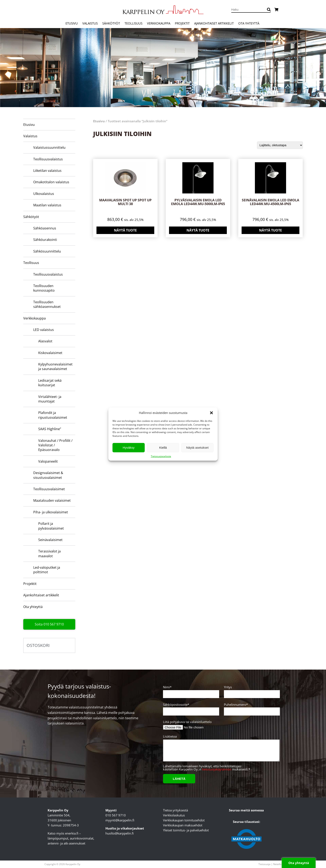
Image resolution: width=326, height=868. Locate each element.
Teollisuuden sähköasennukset (47, 304)
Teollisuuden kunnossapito (44, 288)
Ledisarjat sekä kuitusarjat (50, 383)
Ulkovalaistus (44, 194)
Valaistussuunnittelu (49, 147)
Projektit (182, 23)
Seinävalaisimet (50, 540)
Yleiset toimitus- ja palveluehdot (186, 830)
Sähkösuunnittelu (47, 251)
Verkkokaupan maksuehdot (183, 825)
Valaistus (90, 23)
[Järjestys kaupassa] (280, 145)
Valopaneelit (48, 461)
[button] (211, 413)
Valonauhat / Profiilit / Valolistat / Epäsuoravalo (55, 445)
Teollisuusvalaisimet (49, 489)
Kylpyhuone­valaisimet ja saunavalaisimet (55, 367)
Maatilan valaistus (47, 205)
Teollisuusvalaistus (48, 159)
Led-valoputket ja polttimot (47, 570)
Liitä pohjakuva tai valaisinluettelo (187, 722)
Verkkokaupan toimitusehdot (184, 820)
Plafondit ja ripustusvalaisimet (53, 415)
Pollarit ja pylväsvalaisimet (51, 526)
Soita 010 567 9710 (49, 624)
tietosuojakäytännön (217, 769)
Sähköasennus (45, 228)
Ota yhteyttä (249, 23)
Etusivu (72, 23)
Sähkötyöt (111, 23)
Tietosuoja (264, 864)
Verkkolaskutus (174, 815)
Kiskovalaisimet (50, 353)
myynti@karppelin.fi (120, 820)
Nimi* (190, 691)
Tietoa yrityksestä (175, 810)
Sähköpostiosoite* (190, 708)
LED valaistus (44, 330)
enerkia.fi (72, 833)
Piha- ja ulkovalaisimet (51, 512)
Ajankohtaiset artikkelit (214, 23)
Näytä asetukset (198, 448)
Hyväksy (129, 448)
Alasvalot (45, 341)
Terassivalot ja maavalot (49, 553)
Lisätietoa (221, 750)
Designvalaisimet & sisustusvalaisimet (48, 475)
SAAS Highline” (50, 429)
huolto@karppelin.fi (120, 833)
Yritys (251, 691)
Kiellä (163, 448)
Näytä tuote (125, 230)
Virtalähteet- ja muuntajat (50, 399)
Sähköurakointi (45, 240)
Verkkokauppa (159, 23)
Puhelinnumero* (251, 708)
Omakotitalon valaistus (51, 182)
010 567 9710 (116, 815)
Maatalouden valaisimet (52, 500)
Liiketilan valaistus (47, 171)
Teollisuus (133, 23)
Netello (277, 864)
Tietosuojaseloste (161, 456)
